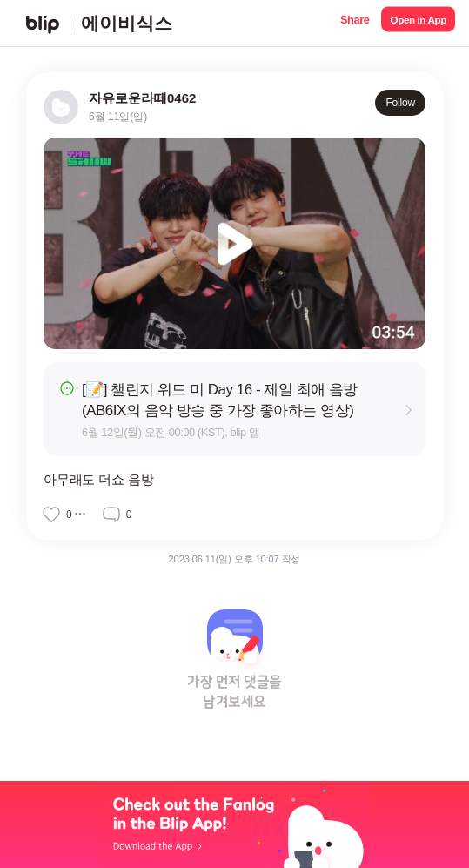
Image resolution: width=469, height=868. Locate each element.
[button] (355, 23)
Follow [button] (400, 103)
